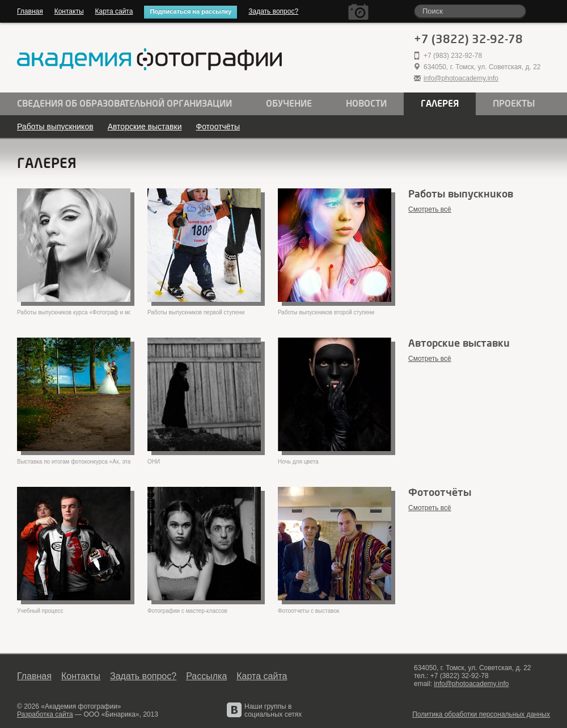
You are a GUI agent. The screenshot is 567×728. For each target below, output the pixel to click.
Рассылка (206, 676)
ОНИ (154, 462)
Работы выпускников (55, 127)
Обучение (289, 104)
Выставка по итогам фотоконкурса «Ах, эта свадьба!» (74, 462)
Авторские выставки (145, 127)
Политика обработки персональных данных (481, 714)
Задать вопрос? (273, 11)
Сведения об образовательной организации (124, 104)
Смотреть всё (430, 209)
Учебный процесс (40, 611)
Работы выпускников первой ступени (196, 312)
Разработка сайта (45, 714)
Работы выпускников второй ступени (326, 312)
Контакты (69, 11)
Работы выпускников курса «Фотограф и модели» (74, 312)
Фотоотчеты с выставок (308, 611)
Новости (366, 104)
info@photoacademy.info (461, 78)
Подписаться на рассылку (191, 11)
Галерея (440, 104)
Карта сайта (114, 11)
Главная (30, 11)
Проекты (514, 104)
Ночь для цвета (298, 462)
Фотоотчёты (218, 127)
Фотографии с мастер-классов (187, 611)
